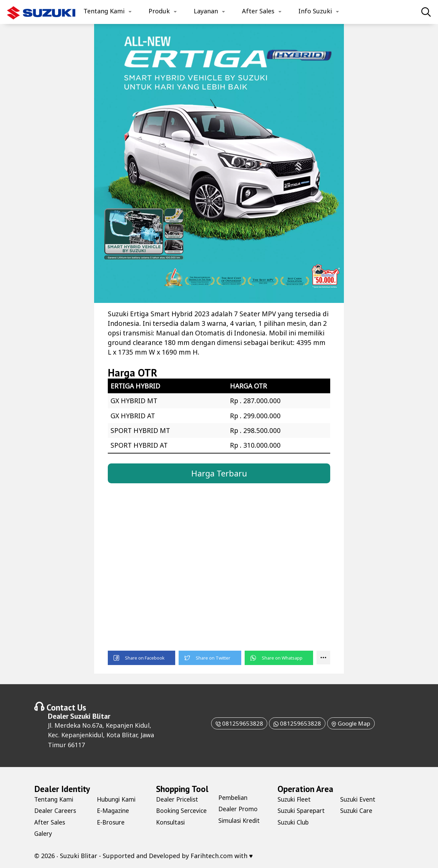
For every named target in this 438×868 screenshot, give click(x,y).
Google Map (354, 724)
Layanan (206, 11)
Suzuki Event (359, 800)
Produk (159, 11)
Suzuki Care (357, 811)
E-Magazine (114, 811)
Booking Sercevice (183, 811)
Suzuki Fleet (295, 800)
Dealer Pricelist (178, 800)
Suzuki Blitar (90, 716)
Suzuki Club (295, 822)
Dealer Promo (239, 809)
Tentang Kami (104, 11)
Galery (44, 834)
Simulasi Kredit (241, 821)
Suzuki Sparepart (303, 811)
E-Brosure (111, 822)
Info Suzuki (315, 11)
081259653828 (235, 724)
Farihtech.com (212, 856)
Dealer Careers (56, 811)
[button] (141, 658)
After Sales (258, 11)
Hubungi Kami (118, 800)
